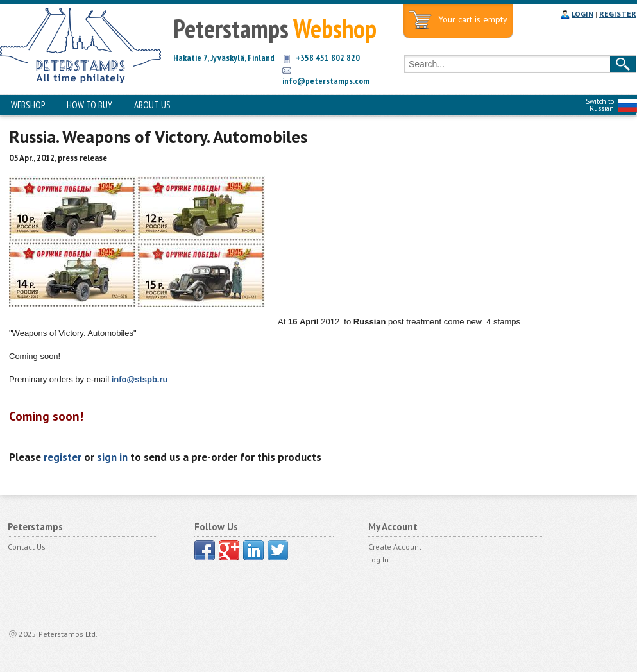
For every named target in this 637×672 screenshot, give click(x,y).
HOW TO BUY (89, 105)
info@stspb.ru (140, 379)
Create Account (395, 547)
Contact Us (27, 547)
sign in (112, 457)
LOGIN (582, 14)
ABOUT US (152, 105)
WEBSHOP (28, 105)
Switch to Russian (600, 105)
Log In (378, 559)
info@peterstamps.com (326, 81)
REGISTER (618, 14)
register (63, 457)
